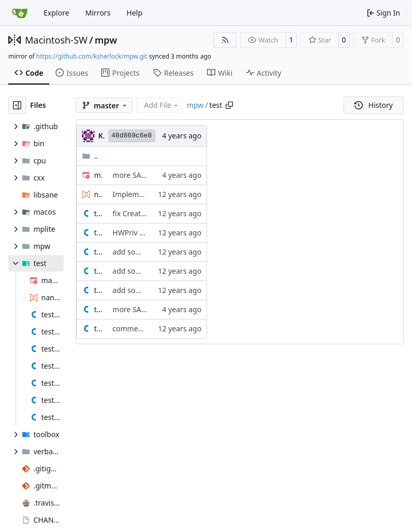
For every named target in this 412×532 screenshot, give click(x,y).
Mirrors (98, 13)
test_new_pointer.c (98, 290)
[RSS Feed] (225, 40)
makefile (98, 175)
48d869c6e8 (132, 136)
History (374, 105)
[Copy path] (229, 105)
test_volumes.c (98, 328)
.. (90, 156)
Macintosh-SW (56, 40)
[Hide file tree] (17, 105)
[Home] (20, 13)
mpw (106, 40)
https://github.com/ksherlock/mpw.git (92, 56)
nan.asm (98, 194)
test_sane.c (98, 309)
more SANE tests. (142, 175)
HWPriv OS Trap (139, 233)
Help (135, 13)
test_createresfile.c (98, 213)
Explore (56, 13)
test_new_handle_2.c (98, 252)
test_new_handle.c (98, 271)
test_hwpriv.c (98, 233)
